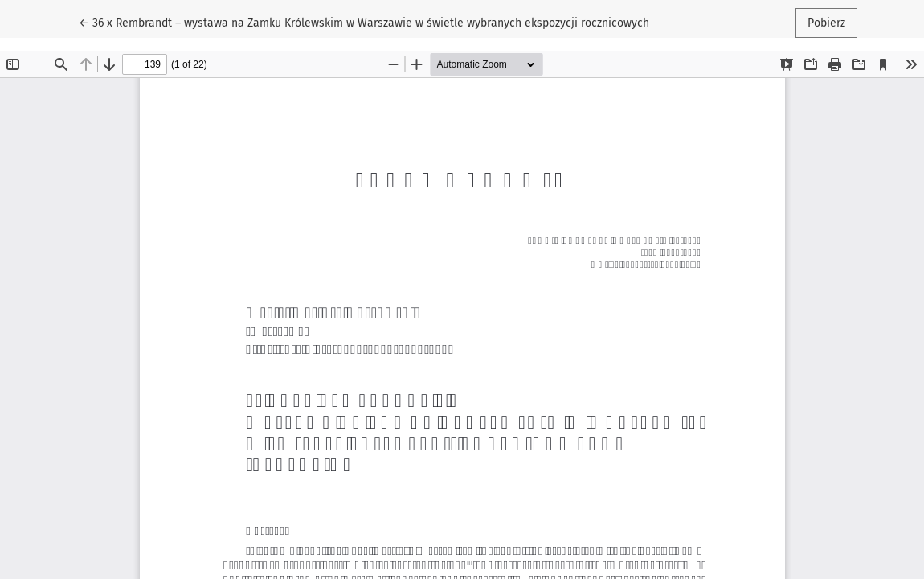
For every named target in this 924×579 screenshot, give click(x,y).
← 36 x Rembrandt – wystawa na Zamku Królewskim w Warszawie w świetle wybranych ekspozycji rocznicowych (364, 22)
